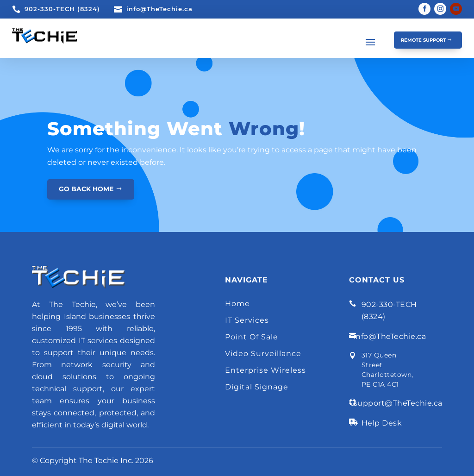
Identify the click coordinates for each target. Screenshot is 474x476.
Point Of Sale (252, 337)
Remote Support (423, 40)
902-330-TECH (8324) (62, 9)
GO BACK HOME (86, 189)
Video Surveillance (263, 354)
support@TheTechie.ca (398, 403)
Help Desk (382, 423)
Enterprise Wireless (265, 370)
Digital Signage (257, 387)
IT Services (247, 320)
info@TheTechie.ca (159, 9)
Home (237, 304)
